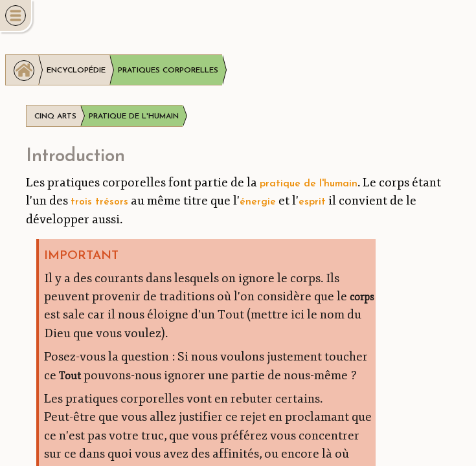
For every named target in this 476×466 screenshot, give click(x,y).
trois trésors (99, 202)
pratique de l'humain (309, 184)
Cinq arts (55, 116)
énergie (258, 202)
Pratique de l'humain (134, 116)
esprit (312, 202)
